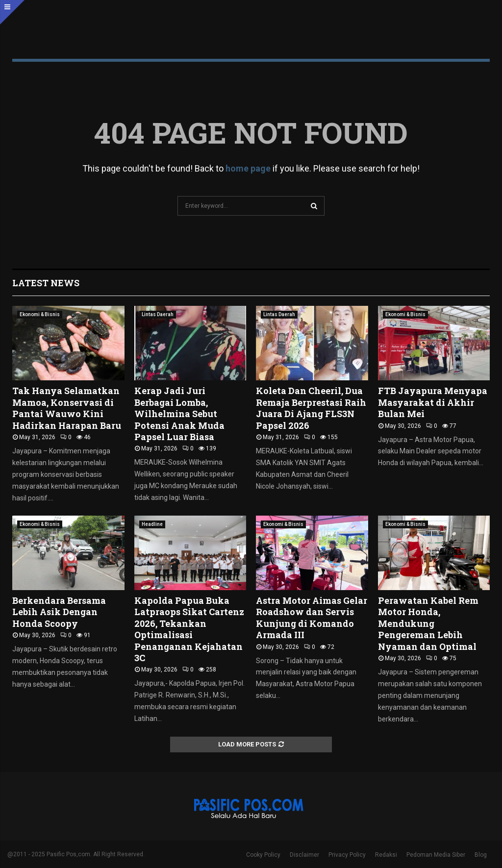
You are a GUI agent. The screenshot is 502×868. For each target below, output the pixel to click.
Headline (152, 524)
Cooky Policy (263, 855)
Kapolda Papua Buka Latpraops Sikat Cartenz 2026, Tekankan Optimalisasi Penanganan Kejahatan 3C (189, 629)
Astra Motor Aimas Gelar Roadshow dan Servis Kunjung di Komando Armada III (312, 618)
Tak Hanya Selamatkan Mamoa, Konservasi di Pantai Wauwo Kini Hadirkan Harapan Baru (67, 408)
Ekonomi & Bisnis (40, 314)
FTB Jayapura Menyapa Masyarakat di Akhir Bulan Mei (433, 402)
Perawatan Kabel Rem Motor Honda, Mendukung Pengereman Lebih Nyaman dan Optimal (428, 623)
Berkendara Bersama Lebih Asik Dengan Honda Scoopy (59, 612)
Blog (481, 855)
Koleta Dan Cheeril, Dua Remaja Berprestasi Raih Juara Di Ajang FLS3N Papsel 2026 (311, 408)
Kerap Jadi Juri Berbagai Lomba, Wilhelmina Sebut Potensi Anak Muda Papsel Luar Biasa (179, 414)
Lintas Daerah (158, 314)
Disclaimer (304, 855)
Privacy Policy (347, 855)
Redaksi (386, 855)
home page (248, 168)
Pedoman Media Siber (436, 855)
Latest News (46, 283)
